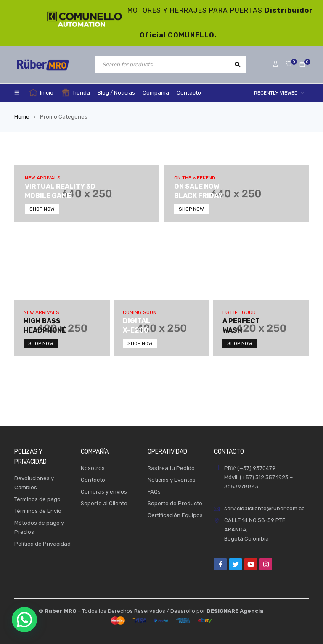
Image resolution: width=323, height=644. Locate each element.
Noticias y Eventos (172, 480)
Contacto (93, 480)
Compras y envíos (104, 492)
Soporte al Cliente (104, 503)
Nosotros (93, 468)
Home (22, 117)
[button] (24, 620)
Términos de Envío (38, 511)
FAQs (154, 492)
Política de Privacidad (42, 544)
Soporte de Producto (175, 503)
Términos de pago (37, 499)
